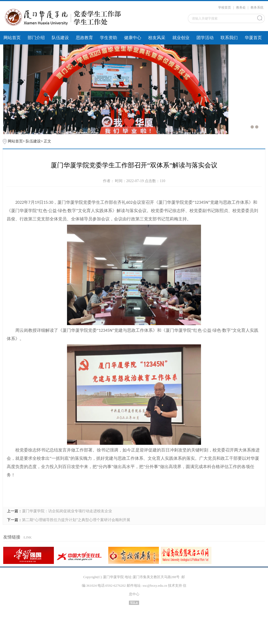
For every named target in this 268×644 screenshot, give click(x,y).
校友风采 (157, 38)
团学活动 (205, 38)
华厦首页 (253, 38)
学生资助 (109, 38)
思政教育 (84, 38)
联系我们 (229, 38)
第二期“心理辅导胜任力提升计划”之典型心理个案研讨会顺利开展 (76, 520)
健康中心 (133, 38)
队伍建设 (60, 38)
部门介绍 (36, 38)
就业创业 (181, 38)
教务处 (241, 7)
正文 (47, 141)
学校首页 (225, 7)
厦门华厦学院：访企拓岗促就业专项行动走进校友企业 (67, 511)
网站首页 (12, 38)
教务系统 (257, 7)
